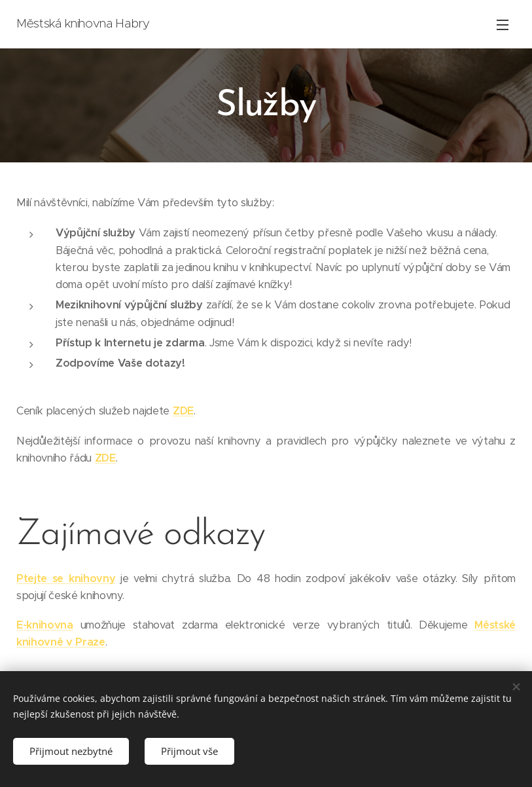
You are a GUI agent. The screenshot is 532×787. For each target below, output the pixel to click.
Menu (503, 25)
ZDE (183, 410)
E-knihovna (45, 624)
